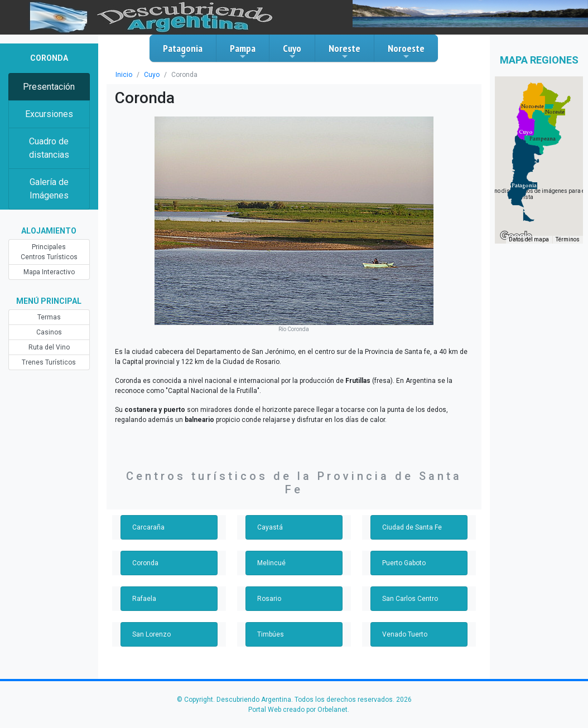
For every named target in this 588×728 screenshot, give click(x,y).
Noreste (344, 51)
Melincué (271, 550)
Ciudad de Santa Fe (412, 514)
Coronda (145, 550)
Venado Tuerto (404, 621)
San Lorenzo (151, 621)
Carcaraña (148, 514)
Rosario (269, 585)
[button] (524, 186)
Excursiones (49, 114)
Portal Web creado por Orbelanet (297, 696)
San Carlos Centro (410, 585)
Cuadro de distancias (49, 148)
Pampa (243, 51)
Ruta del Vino (49, 347)
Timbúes (270, 621)
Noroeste (406, 51)
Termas (49, 317)
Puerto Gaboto (404, 550)
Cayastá (269, 514)
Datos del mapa (530, 240)
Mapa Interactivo (49, 272)
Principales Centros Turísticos (49, 252)
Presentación (49, 87)
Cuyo (292, 51)
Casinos (49, 332)
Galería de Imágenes (49, 189)
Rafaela (144, 585)
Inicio (123, 75)
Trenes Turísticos (49, 362)
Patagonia (183, 51)
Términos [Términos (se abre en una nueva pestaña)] (568, 240)
